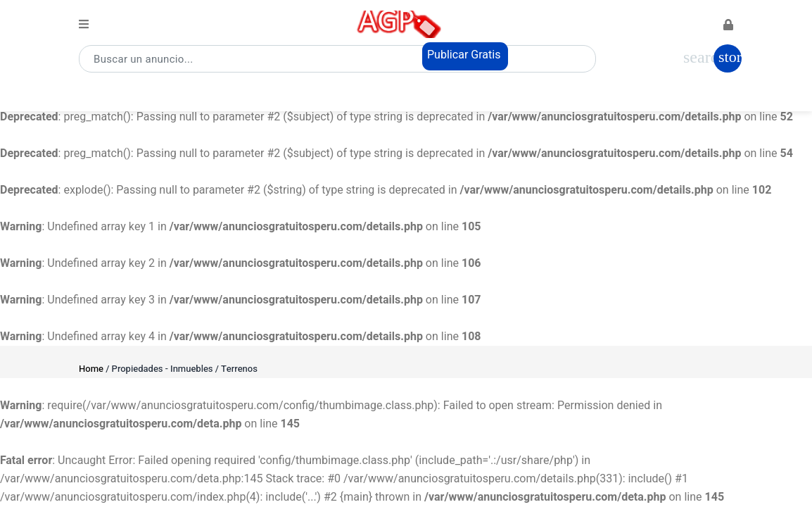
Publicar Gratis (464, 55)
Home (91, 369)
